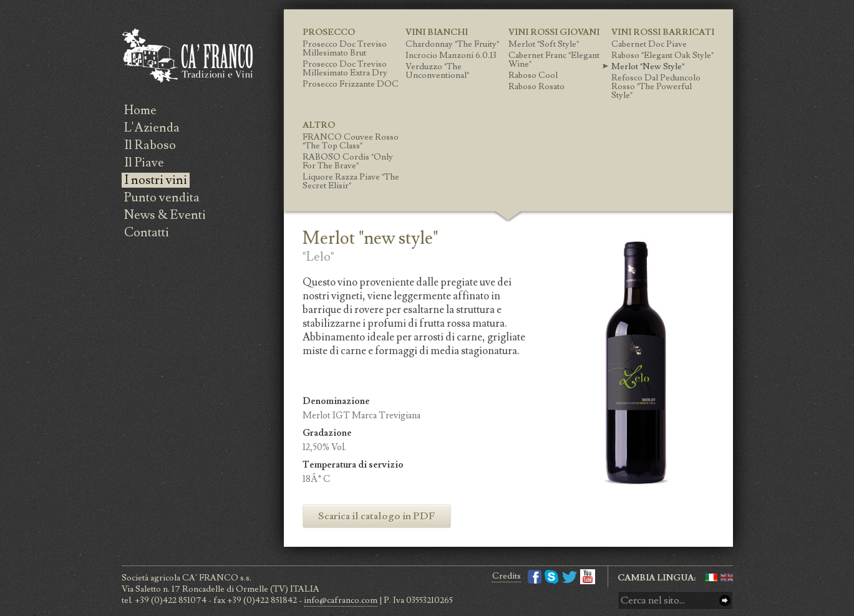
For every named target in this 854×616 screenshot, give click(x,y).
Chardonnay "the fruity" (452, 44)
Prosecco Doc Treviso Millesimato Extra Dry (345, 69)
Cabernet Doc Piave (649, 44)
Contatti (147, 233)
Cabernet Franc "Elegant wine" (554, 60)
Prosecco (329, 32)
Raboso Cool (533, 75)
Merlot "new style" (648, 67)
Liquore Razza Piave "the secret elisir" (351, 181)
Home (140, 110)
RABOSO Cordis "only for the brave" (348, 161)
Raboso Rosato (536, 87)
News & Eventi (165, 215)
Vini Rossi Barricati (663, 32)
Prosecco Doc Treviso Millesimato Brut (345, 49)
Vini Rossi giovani (554, 32)
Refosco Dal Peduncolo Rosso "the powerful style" (656, 87)
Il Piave (144, 163)
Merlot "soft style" (544, 44)
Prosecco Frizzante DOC (351, 84)
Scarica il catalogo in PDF (377, 516)
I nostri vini (156, 180)
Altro (319, 125)
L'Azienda (152, 128)
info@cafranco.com (341, 600)
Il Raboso (150, 145)
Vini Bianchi (437, 32)
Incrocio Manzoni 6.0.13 (451, 55)
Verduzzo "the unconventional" (437, 71)
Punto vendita (162, 198)
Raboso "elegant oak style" (662, 55)
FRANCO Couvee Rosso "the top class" (351, 142)
